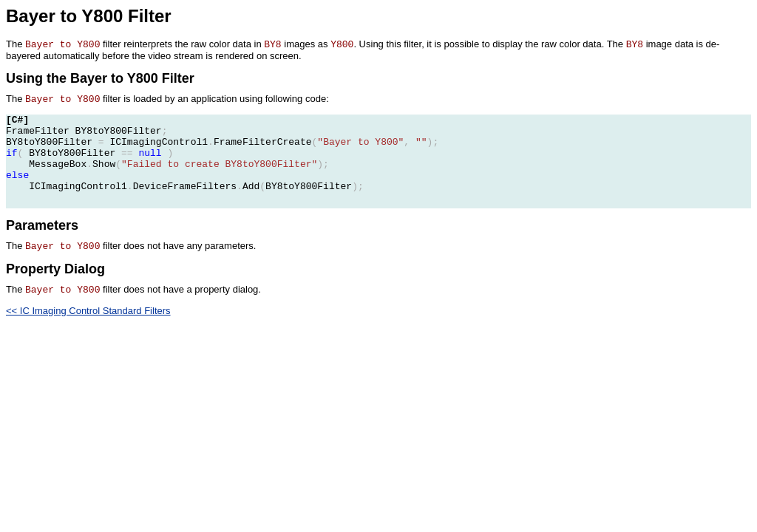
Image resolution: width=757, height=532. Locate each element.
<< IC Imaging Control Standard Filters (88, 311)
